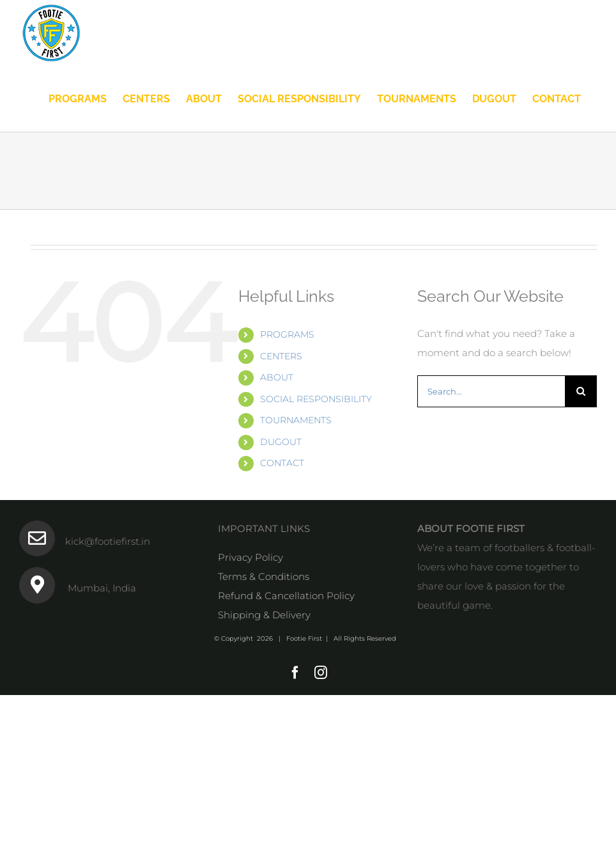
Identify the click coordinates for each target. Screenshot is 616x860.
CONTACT (282, 463)
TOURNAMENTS (296, 420)
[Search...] (491, 391)
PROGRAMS (287, 334)
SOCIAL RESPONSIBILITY (316, 399)
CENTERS (281, 356)
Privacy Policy (250, 557)
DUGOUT (281, 442)
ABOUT (277, 377)
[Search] (581, 391)
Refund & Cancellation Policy (286, 596)
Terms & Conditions (264, 576)
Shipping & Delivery (264, 615)
